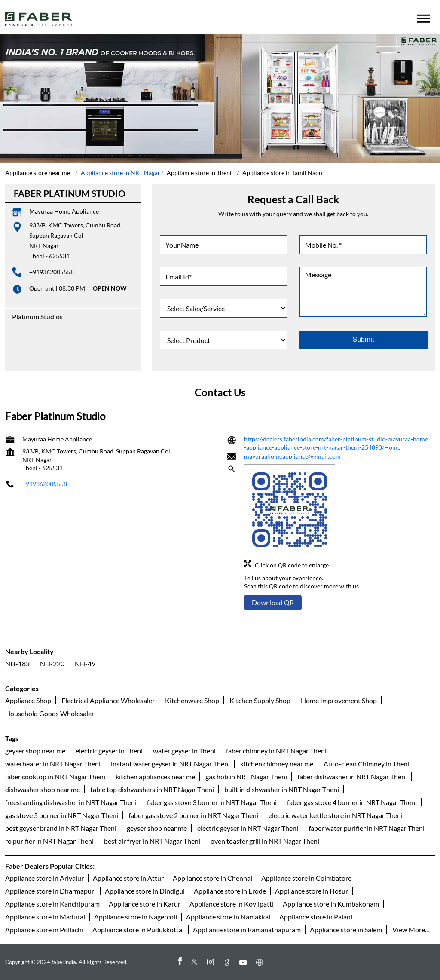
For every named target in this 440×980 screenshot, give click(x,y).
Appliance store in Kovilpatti (232, 904)
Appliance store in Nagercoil (136, 917)
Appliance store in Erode (230, 891)
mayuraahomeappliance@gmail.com (292, 456)
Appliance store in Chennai (212, 878)
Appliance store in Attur (128, 878)
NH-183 (17, 663)
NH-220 (52, 663)
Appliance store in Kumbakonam (331, 904)
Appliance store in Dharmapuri (50, 891)
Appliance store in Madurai (45, 917)
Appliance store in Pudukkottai (138, 929)
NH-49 (85, 663)
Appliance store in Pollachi (44, 929)
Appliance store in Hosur (312, 891)
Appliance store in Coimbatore (306, 878)
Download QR (273, 602)
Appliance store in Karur (145, 904)
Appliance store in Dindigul (145, 891)
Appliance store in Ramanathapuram (247, 929)
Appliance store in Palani (316, 917)
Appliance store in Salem (346, 929)
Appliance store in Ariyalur (44, 878)
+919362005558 (52, 272)
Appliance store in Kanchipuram (52, 904)
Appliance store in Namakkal (228, 917)
